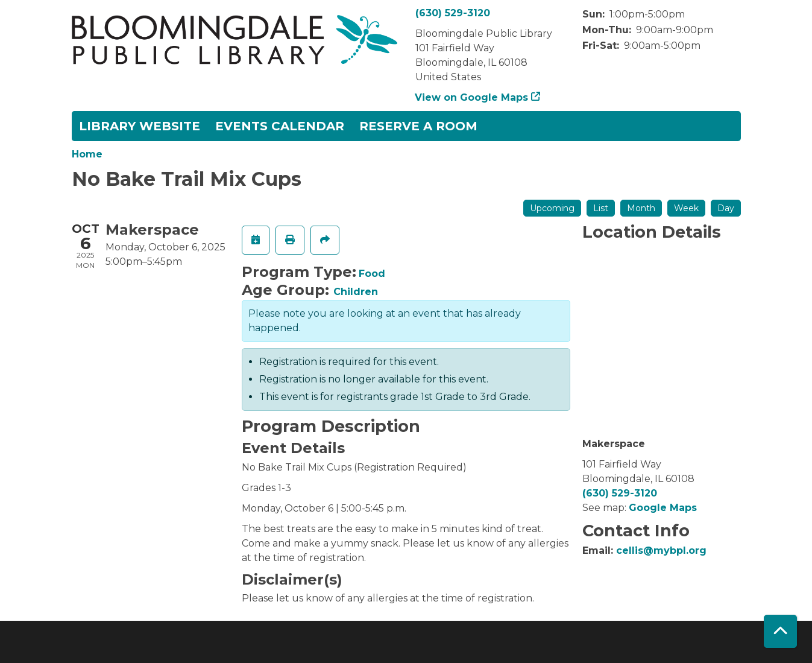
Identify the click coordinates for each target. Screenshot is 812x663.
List (601, 208)
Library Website (140, 126)
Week (686, 208)
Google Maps (663, 508)
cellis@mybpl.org (661, 550)
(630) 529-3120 (453, 13)
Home (87, 154)
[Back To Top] (780, 631)
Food (372, 274)
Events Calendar (280, 126)
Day (726, 208)
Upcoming (552, 208)
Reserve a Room (418, 126)
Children (356, 292)
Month (641, 208)
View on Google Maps (472, 97)
